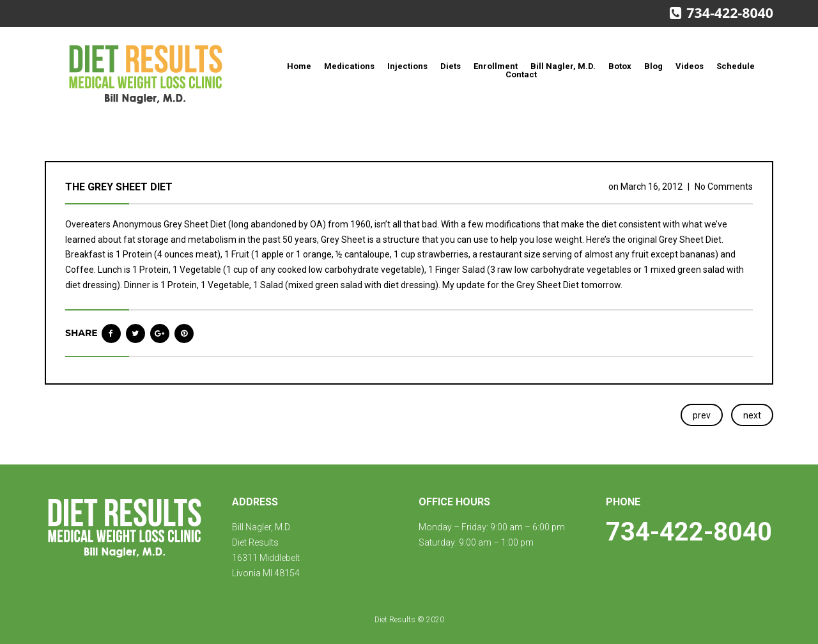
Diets (451, 66)
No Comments (724, 187)
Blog (653, 66)
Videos (690, 66)
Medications (349, 66)
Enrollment (496, 66)
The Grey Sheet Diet (119, 187)
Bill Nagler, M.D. (563, 66)
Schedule (736, 66)
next (752, 415)
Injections (407, 66)
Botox (620, 66)
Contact (521, 74)
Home (299, 66)
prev (702, 415)
